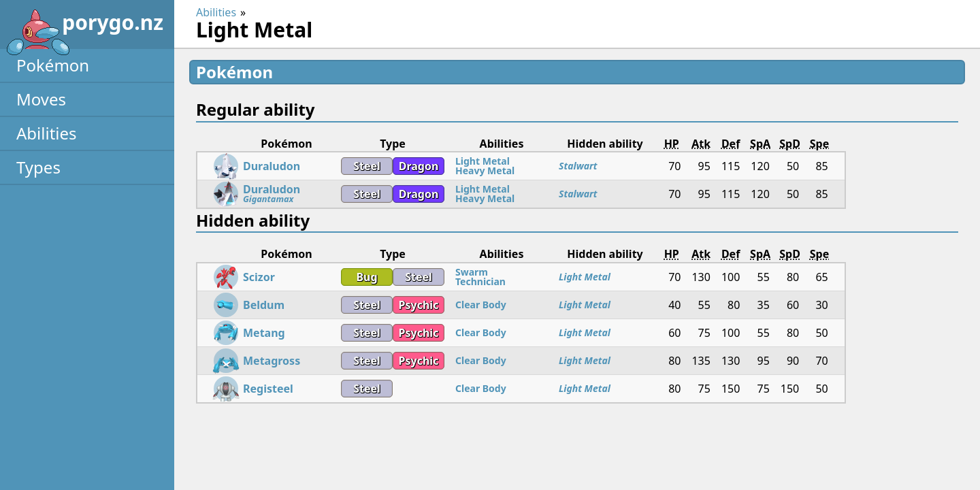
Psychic (419, 305)
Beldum (264, 305)
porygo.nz (84, 27)
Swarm (472, 272)
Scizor (259, 277)
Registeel (268, 389)
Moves (41, 99)
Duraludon (272, 166)
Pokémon (53, 65)
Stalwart (578, 166)
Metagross (272, 361)
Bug (366, 277)
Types (38, 167)
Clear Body (481, 305)
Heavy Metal (485, 170)
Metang (264, 333)
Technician (480, 281)
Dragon (419, 166)
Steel (367, 166)
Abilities (47, 133)
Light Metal (483, 161)
